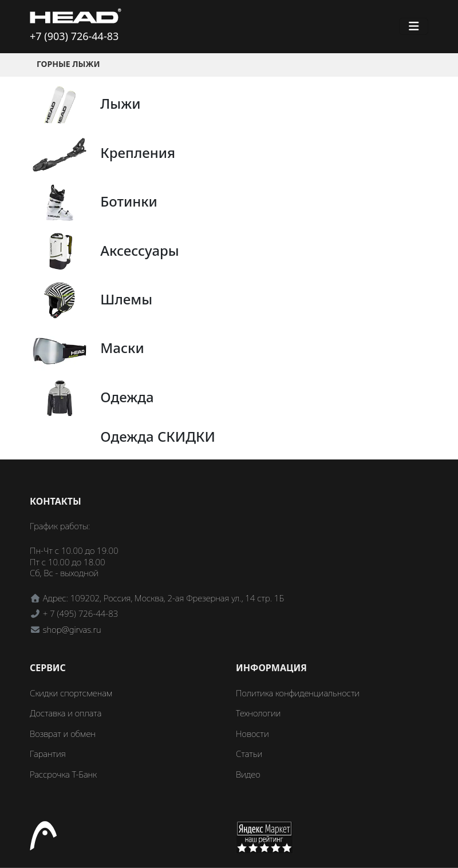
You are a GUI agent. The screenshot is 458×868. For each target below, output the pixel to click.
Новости (252, 734)
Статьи (249, 754)
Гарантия (48, 754)
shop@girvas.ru (72, 629)
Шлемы (126, 299)
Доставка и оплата (66, 713)
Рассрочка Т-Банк (63, 774)
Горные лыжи (68, 64)
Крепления (138, 152)
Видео (248, 774)
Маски (122, 348)
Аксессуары (139, 250)
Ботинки (129, 201)
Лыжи (120, 103)
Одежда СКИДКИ (158, 436)
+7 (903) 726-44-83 (74, 36)
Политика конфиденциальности (298, 693)
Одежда (127, 397)
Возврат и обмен (63, 734)
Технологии (258, 713)
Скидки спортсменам (71, 693)
